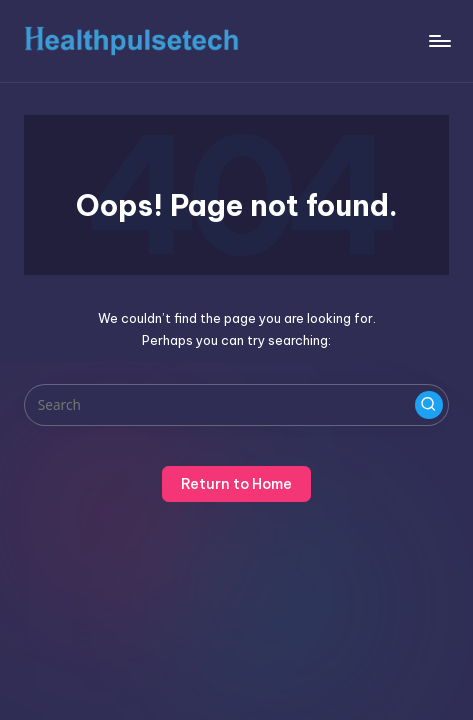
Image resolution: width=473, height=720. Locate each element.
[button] (429, 405)
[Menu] (439, 40)
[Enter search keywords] (236, 405)
